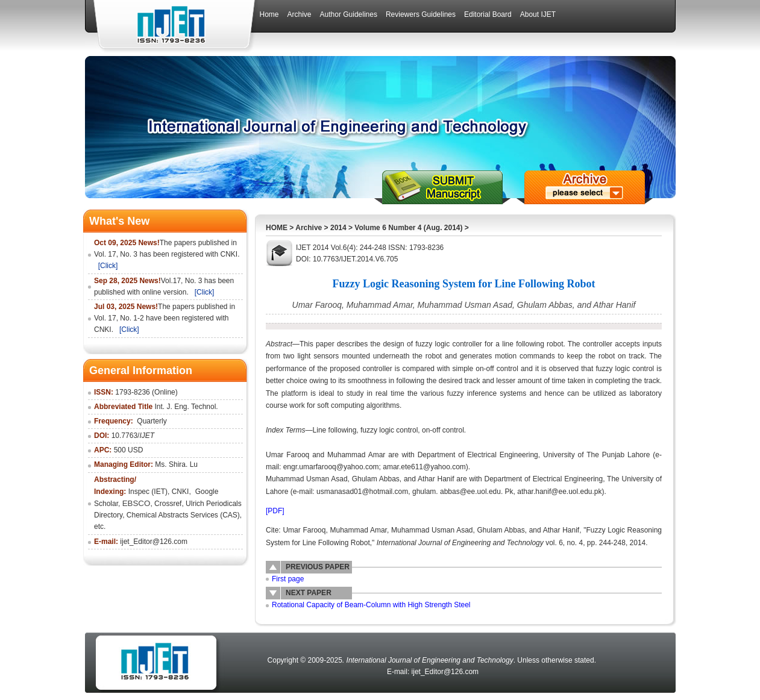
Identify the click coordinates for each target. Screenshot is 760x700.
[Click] (108, 266)
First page (288, 579)
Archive (309, 228)
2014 (338, 228)
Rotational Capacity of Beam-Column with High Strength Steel (371, 605)
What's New (119, 221)
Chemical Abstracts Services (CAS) (183, 515)
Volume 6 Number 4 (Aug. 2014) (408, 228)
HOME (277, 228)
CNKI (181, 492)
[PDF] (275, 511)
